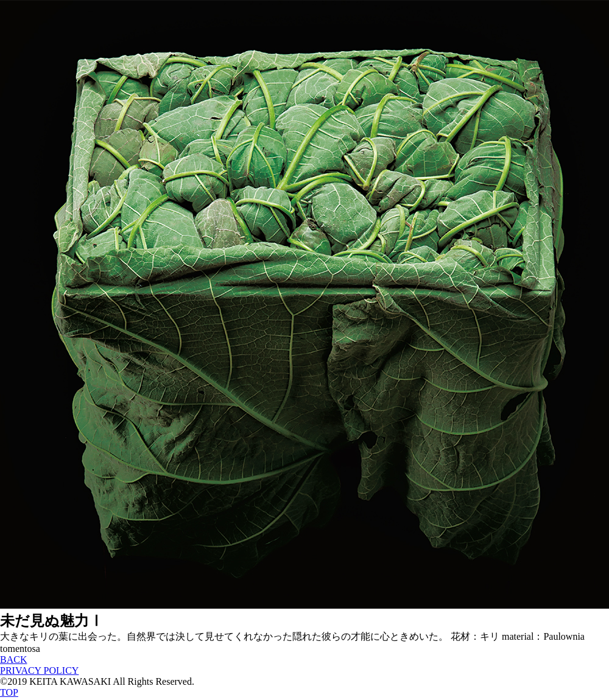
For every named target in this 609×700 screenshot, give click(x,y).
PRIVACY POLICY (39, 670)
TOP (9, 692)
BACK (13, 660)
